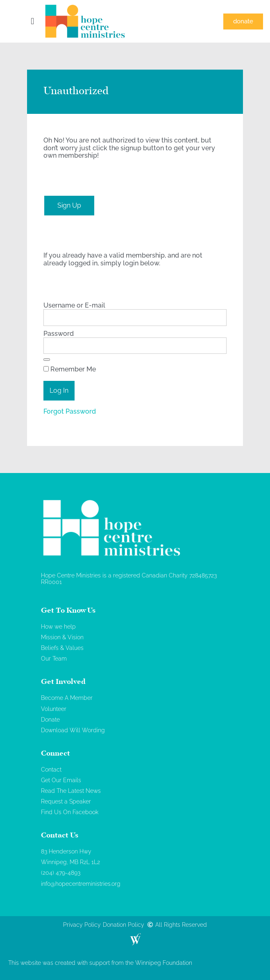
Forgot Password (70, 411)
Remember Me (70, 369)
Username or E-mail (74, 305)
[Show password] (47, 360)
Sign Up (69, 205)
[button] (33, 22)
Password (59, 334)
